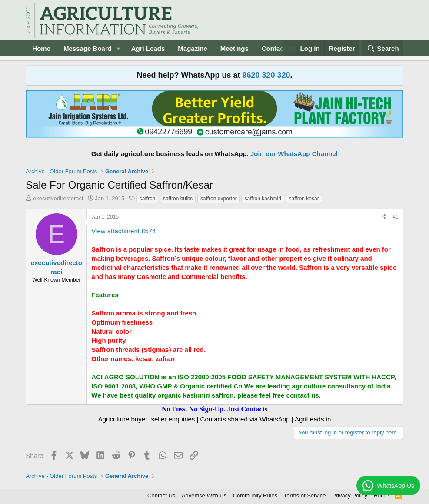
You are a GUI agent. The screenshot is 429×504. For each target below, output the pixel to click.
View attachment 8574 (123, 231)
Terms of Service (305, 496)
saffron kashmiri (263, 199)
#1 (395, 217)
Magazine (193, 48)
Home (41, 48)
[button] (119, 48)
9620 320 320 (266, 75)
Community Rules (255, 496)
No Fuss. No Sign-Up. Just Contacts (214, 409)
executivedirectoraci (58, 198)
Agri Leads (148, 48)
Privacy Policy (350, 496)
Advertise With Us (204, 496)
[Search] (383, 48)
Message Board (88, 48)
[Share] (384, 217)
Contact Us (161, 496)
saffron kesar (304, 199)
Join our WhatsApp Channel (294, 154)
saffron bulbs (178, 199)
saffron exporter (219, 199)
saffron (147, 199)
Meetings (234, 48)
